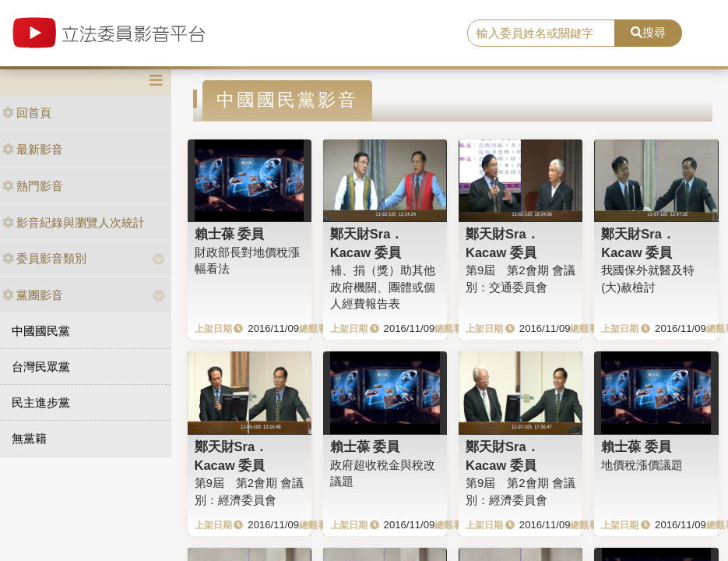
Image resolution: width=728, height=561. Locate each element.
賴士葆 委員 (230, 234)
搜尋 (648, 32)
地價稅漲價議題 (642, 465)
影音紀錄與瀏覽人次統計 (74, 222)
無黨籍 (29, 438)
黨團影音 (33, 295)
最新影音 (33, 149)
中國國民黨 (41, 331)
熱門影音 (33, 186)
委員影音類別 (44, 258)
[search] (541, 34)
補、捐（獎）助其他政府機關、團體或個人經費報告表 (383, 287)
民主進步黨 (41, 402)
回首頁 (27, 113)
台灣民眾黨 (41, 367)
